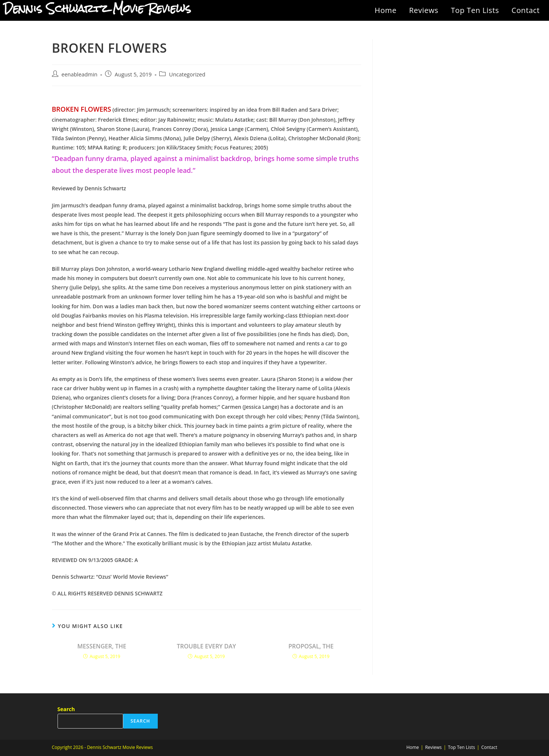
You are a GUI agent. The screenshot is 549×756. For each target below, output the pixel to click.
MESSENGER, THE (102, 646)
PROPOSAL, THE (311, 646)
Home (385, 10)
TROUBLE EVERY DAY (206, 646)
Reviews (424, 10)
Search (66, 709)
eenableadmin (80, 74)
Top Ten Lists (475, 10)
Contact (526, 10)
